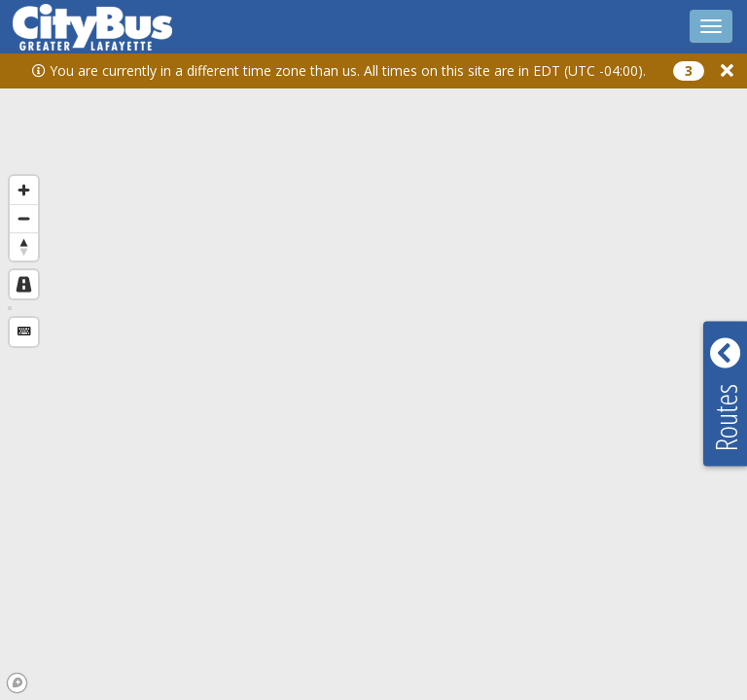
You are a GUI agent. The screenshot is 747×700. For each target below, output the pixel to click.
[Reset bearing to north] (24, 246)
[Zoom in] (24, 190)
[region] (373, 370)
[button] (727, 70)
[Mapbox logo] (17, 683)
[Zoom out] (24, 218)
